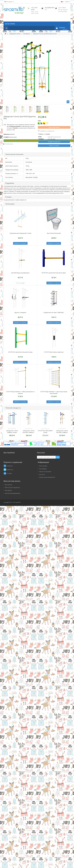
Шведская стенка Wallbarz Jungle (12, 431)
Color (39, 121)
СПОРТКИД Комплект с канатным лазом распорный (54, 392)
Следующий (71, 109)
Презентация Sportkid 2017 (47, 477)
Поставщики (43, 469)
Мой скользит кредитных (12, 487)
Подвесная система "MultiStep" (54, 312)
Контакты (42, 474)
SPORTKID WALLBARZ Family (45, 431)
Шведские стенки (15, 34)
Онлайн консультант (54, 142)
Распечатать (9, 144)
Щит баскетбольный (54, 233)
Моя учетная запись (12, 481)
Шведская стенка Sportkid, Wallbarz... (29, 431)
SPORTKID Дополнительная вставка (54, 273)
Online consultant (54, 146)
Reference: (7, 134)
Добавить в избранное (47, 131)
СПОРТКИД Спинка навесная (54, 352)
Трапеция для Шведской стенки (20, 233)
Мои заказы (9, 485)
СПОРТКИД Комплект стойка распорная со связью (20, 392)
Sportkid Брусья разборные (20, 273)
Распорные (27, 34)
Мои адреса (8, 490)
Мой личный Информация (13, 493)
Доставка (62, 8)
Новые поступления (45, 472)
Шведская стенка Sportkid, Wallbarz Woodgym (62, 432)
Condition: (6, 137)
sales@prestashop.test (54, 137)
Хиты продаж (43, 466)
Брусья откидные (20, 312)
